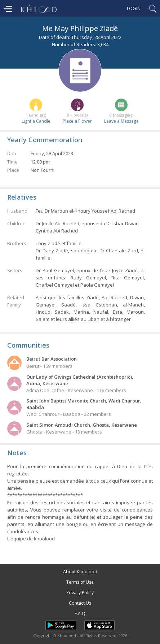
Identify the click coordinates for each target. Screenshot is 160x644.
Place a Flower (77, 121)
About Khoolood (80, 572)
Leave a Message (121, 121)
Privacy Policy (80, 593)
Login (134, 8)
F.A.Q (80, 613)
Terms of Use (80, 582)
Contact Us (80, 603)
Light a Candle (36, 121)
